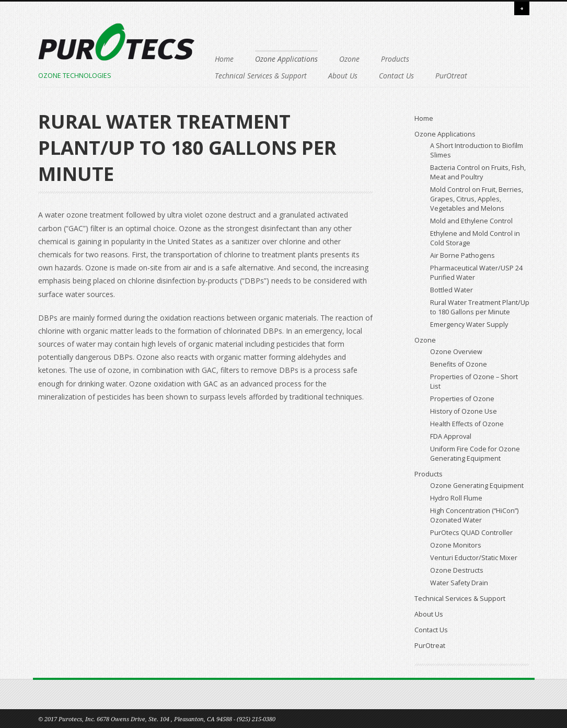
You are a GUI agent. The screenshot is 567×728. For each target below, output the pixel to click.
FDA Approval (451, 436)
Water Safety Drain (459, 583)
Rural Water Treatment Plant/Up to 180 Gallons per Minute (480, 307)
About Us (343, 76)
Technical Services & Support (261, 76)
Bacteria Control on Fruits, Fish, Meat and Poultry (478, 172)
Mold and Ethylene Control (471, 221)
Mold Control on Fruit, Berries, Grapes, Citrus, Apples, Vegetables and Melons (477, 199)
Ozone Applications (286, 59)
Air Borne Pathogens (462, 255)
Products (395, 59)
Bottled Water (452, 290)
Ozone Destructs (457, 570)
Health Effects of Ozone (467, 424)
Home (224, 59)
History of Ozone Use (464, 411)
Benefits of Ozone (459, 364)
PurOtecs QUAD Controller (471, 533)
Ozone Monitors (456, 545)
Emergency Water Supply (469, 325)
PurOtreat (451, 76)
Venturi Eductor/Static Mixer (474, 558)
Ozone (349, 59)
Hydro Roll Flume (456, 498)
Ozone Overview (456, 352)
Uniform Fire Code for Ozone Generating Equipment (475, 454)
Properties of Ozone (462, 399)
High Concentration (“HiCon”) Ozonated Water (474, 515)
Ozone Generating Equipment (477, 486)
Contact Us (396, 76)
